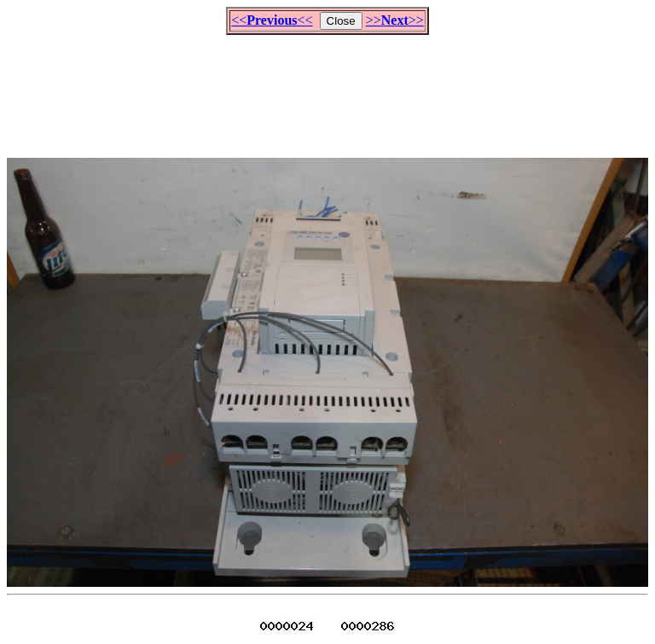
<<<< (272, 20)
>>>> (395, 20)
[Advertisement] (327, 89)
